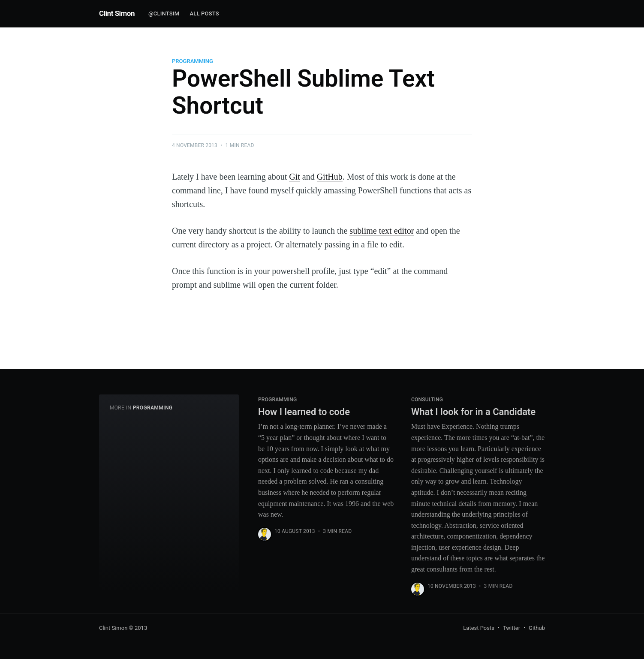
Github (537, 628)
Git (295, 177)
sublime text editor (382, 231)
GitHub (330, 177)
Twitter (512, 628)
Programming (193, 61)
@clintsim (164, 14)
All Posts (204, 14)
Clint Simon (117, 13)
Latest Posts (479, 628)
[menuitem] (164, 14)
